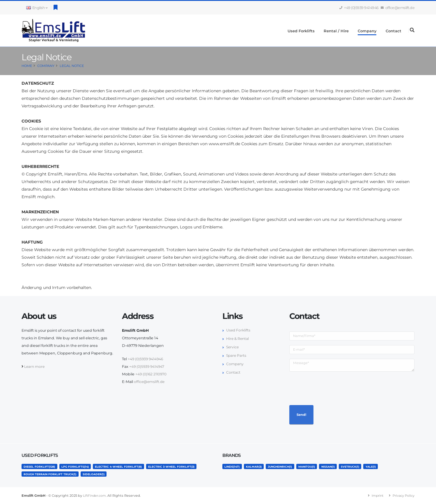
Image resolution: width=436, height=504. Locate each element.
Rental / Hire (336, 31)
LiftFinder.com (95, 496)
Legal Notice (72, 66)
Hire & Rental (238, 339)
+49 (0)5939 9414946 (359, 8)
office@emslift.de (398, 8)
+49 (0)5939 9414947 (148, 367)
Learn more (35, 367)
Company (367, 31)
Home (27, 66)
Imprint (376, 496)
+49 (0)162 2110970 (152, 374)
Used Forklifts (301, 31)
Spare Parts (237, 355)
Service (233, 347)
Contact (394, 31)
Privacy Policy (403, 496)
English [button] (37, 8)
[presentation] (334, 388)
